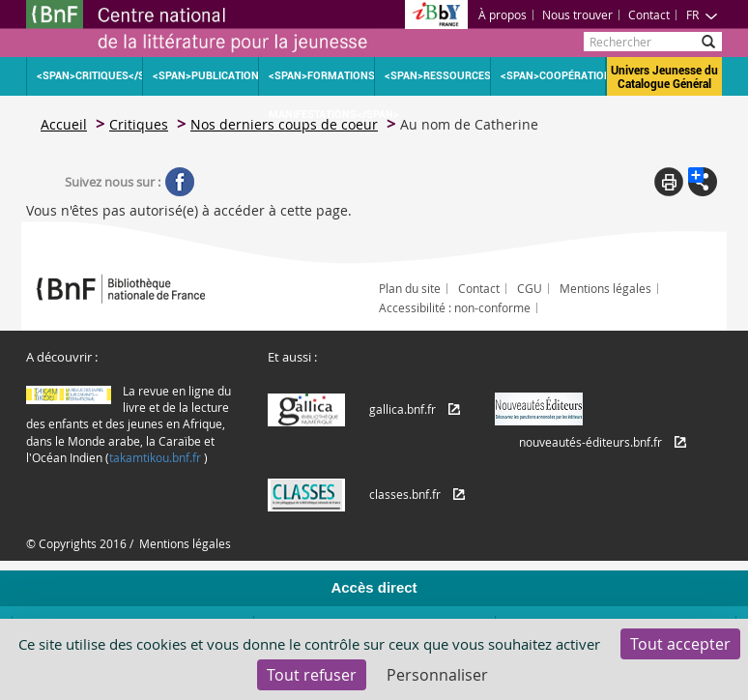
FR (702, 15)
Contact (649, 15)
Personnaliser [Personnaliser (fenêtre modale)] (437, 675)
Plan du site (410, 288)
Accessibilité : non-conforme (455, 307)
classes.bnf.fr (405, 494)
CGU (530, 288)
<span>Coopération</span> (553, 76)
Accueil (64, 124)
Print (669, 182)
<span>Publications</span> (205, 76)
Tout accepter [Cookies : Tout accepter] (680, 644)
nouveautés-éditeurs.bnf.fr (590, 442)
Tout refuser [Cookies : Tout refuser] (312, 675)
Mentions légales (605, 288)
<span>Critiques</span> (89, 76)
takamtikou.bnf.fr (155, 457)
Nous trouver (577, 15)
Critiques (139, 124)
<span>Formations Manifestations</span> (321, 83)
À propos (503, 15)
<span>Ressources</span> (437, 76)
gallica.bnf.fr (403, 409)
